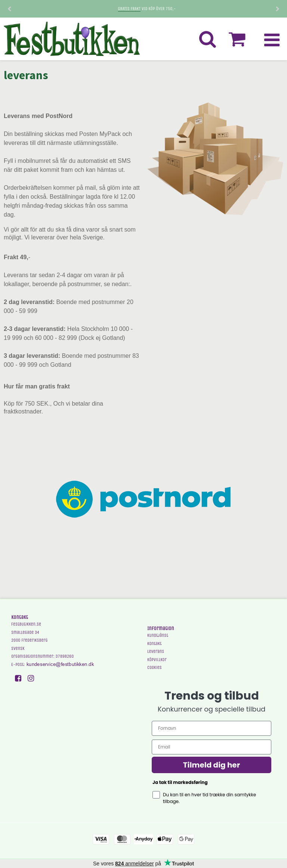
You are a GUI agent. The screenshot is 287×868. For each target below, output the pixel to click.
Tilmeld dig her (212, 765)
